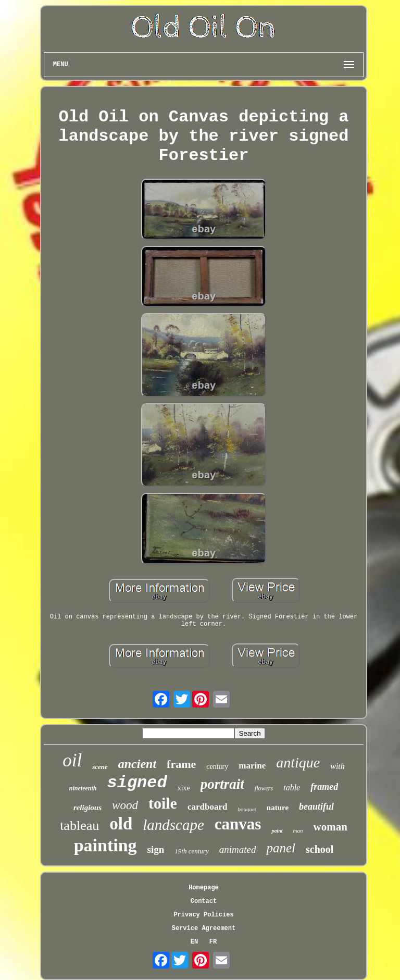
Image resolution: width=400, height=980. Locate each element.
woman (330, 827)
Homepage (204, 888)
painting (105, 845)
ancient (137, 764)
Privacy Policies (203, 915)
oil (72, 760)
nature (278, 808)
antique (298, 762)
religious (87, 808)
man (298, 830)
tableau (79, 826)
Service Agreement (204, 928)
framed (324, 787)
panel (281, 848)
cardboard (208, 807)
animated (238, 849)
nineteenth (83, 788)
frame (181, 764)
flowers (264, 788)
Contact (204, 901)
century (217, 767)
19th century (191, 851)
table (292, 787)
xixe (184, 788)
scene (100, 767)
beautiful (316, 807)
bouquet (247, 809)
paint (277, 831)
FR (213, 942)
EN (194, 942)
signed (137, 783)
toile (163, 803)
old (121, 824)
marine (252, 766)
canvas (238, 824)
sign (156, 849)
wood (125, 805)
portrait (222, 784)
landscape (173, 825)
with (337, 766)
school (320, 849)
